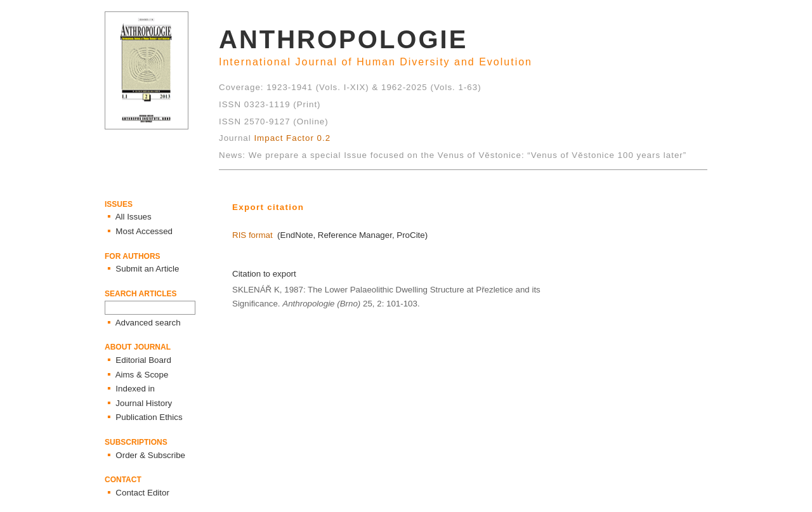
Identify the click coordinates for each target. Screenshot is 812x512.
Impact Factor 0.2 (292, 138)
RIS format (252, 235)
